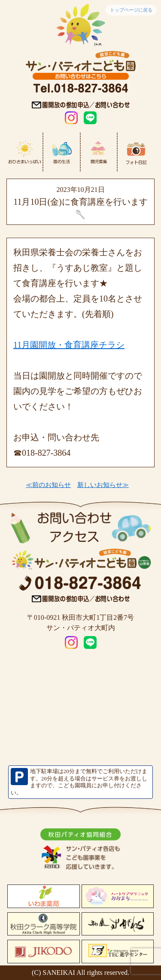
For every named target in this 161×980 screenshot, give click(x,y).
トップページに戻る (131, 10)
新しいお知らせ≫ (103, 485)
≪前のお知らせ (48, 485)
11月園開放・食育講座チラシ (69, 345)
